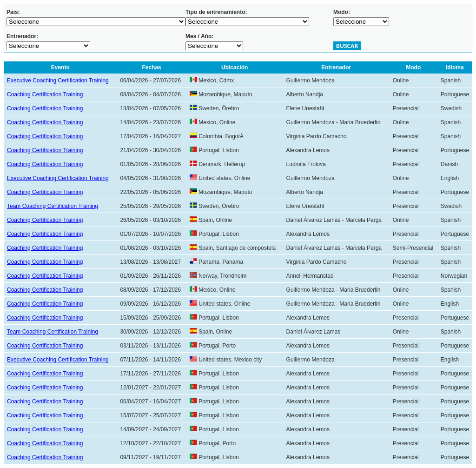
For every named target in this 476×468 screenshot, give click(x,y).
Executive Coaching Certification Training (58, 80)
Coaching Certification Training (45, 94)
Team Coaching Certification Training (53, 206)
